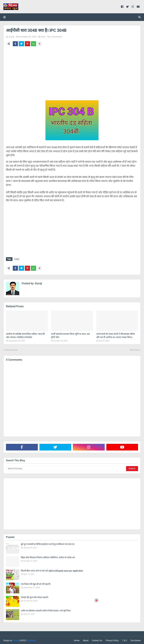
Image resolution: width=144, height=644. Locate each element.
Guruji (11, 37)
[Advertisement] (72, 74)
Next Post (134, 349)
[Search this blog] (66, 468)
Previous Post (11, 349)
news (43, 37)
